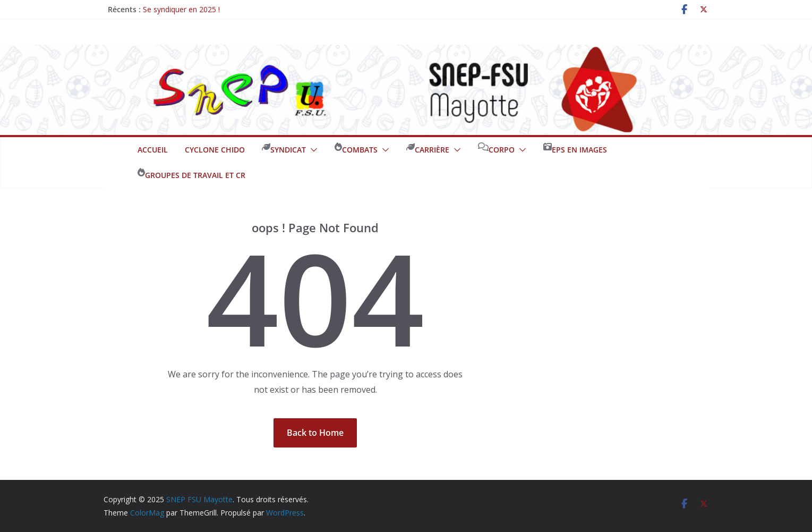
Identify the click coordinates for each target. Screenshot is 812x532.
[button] (312, 150)
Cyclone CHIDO (215, 150)
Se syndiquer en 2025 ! (181, 9)
